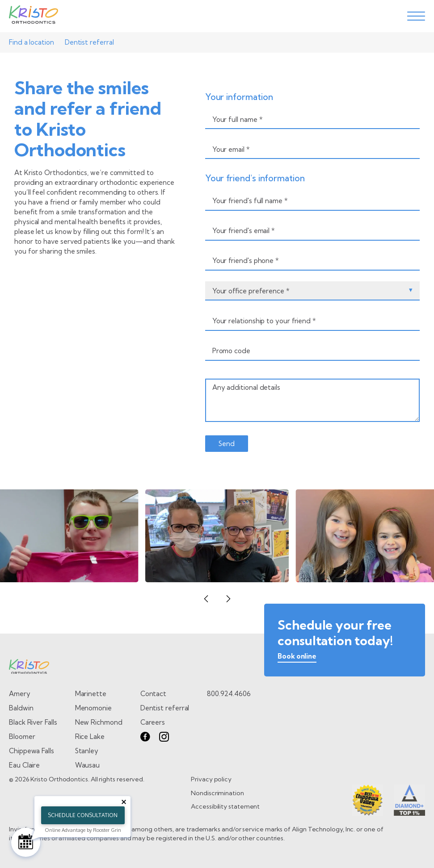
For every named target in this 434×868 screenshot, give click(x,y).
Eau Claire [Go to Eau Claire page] (24, 765)
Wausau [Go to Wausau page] (88, 765)
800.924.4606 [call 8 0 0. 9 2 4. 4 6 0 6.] (229, 694)
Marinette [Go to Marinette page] (91, 694)
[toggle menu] (416, 16)
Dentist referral (89, 42)
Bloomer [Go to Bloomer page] (22, 737)
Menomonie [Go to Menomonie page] (93, 708)
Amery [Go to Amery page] (20, 694)
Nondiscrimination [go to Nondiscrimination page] (217, 793)
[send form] (227, 444)
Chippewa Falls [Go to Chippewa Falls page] (32, 751)
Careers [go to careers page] (153, 722)
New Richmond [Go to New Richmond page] (99, 722)
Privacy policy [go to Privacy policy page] (211, 779)
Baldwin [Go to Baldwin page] (21, 708)
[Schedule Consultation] (26, 842)
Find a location (32, 42)
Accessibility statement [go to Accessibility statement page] (225, 806)
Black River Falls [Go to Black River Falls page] (33, 722)
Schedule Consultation (83, 815)
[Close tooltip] (124, 802)
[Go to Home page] (34, 16)
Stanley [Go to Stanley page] (87, 751)
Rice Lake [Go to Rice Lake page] (90, 737)
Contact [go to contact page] (153, 694)
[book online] (297, 658)
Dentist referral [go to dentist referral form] (165, 708)
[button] (206, 599)
